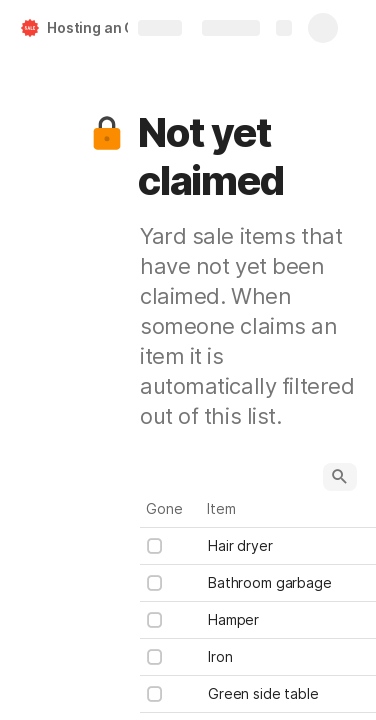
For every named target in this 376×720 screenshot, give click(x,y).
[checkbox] (155, 546)
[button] (107, 133)
